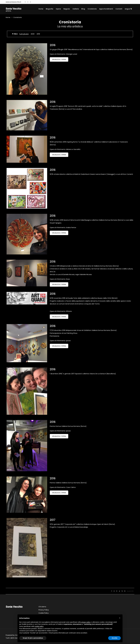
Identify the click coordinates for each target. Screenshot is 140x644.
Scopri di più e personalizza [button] (33, 638)
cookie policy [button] (39, 626)
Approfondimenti (106, 9)
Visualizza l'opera (59, 60)
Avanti (130, 591)
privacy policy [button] (86, 622)
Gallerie (76, 9)
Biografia (49, 9)
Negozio (67, 9)
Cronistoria (92, 9)
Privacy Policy (44, 610)
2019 (38, 34)
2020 (33, 34)
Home (41, 9)
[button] (120, 618)
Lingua (128, 9)
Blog (83, 9)
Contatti (119, 9)
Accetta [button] (114, 638)
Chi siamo (42, 607)
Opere (58, 9)
